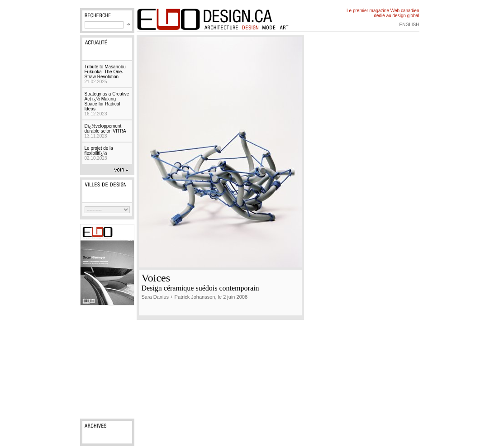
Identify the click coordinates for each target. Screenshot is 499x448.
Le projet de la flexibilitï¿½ (99, 153)
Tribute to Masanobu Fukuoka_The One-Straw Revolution (105, 74)
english (409, 25)
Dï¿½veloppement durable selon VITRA (105, 131)
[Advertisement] (107, 362)
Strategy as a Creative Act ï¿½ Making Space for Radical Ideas (107, 104)
